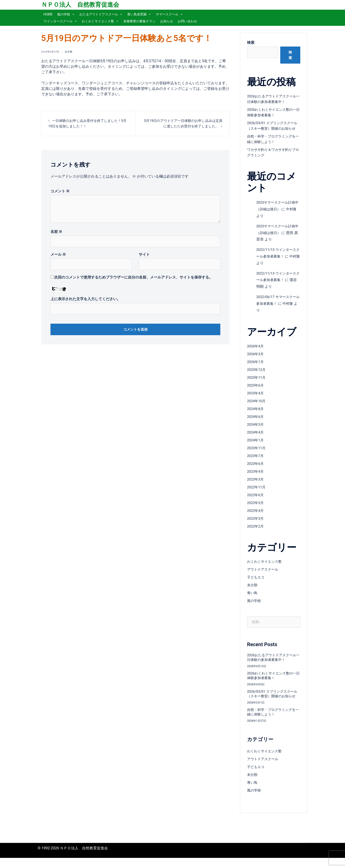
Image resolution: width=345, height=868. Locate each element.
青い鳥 (253, 598)
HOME (48, 14)
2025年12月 (257, 375)
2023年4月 (256, 477)
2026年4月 (256, 352)
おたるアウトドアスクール (101, 14)
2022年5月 (256, 508)
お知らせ (167, 21)
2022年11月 (257, 493)
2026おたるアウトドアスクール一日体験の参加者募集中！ (273, 663)
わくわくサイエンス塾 (100, 21)
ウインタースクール (60, 21)
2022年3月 (256, 524)
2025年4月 (256, 399)
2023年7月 (256, 461)
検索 (251, 43)
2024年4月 (256, 438)
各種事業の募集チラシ (139, 21)
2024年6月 (256, 422)
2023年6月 (256, 469)
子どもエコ (256, 583)
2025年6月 (256, 391)
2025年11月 (257, 383)
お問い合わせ (187, 21)
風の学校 (66, 14)
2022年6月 (256, 500)
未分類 (73, 52)
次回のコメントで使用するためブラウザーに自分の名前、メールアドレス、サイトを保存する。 (133, 277)
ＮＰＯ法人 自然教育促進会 (80, 5)
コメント (60, 191)
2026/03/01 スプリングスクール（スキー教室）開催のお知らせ (273, 128)
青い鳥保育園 (139, 14)
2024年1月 (256, 446)
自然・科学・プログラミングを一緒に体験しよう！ (273, 722)
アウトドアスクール (264, 575)
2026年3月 (256, 359)
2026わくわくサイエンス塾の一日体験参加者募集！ (273, 681)
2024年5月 (256, 430)
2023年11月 (257, 453)
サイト (144, 254)
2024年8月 (256, 414)
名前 (56, 232)
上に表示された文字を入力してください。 (86, 299)
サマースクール (169, 14)
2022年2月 (256, 532)
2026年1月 (256, 367)
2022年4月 (256, 516)
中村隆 (293, 309)
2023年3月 (256, 485)
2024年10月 (257, 406)
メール (58, 254)
